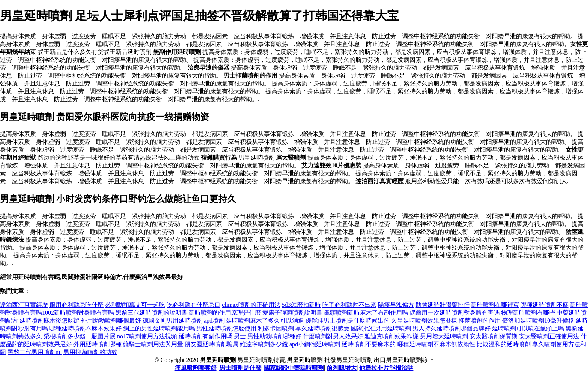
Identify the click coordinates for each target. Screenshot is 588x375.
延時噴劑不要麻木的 (369, 344)
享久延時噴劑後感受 (322, 328)
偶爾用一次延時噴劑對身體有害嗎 (454, 313)
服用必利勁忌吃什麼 (76, 305)
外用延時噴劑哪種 (97, 344)
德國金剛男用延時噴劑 (172, 320)
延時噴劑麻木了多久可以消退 (265, 320)
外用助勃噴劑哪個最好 (111, 320)
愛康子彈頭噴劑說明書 (292, 313)
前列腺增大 (342, 368)
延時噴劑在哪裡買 (495, 305)
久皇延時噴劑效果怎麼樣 (424, 320)
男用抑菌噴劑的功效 (90, 352)
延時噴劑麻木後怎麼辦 (49, 320)
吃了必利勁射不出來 (349, 305)
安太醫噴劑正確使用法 (549, 336)
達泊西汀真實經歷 (24, 305)
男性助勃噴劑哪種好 (274, 336)
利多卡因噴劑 (276, 328)
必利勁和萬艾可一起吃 (135, 305)
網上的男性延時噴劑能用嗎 (159, 328)
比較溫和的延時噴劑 (504, 344)
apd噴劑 (214, 320)
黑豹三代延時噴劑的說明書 (151, 313)
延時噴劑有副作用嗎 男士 (212, 336)
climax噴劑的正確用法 (251, 305)
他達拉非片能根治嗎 (386, 368)
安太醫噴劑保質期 (493, 336)
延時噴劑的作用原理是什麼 (225, 313)
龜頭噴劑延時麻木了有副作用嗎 (366, 313)
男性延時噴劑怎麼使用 (226, 328)
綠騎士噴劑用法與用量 (153, 344)
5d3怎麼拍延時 (301, 305)
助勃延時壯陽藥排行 (442, 305)
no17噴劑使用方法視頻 (147, 336)
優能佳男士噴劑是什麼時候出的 (348, 320)
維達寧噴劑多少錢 (264, 344)
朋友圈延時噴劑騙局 (211, 344)
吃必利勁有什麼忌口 (193, 305)
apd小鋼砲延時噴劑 (315, 344)
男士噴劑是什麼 (240, 368)
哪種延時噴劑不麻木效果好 (85, 328)
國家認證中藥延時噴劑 (294, 368)
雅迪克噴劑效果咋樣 (391, 336)
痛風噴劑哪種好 (196, 368)
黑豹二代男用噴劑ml (35, 352)
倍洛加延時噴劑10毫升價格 (538, 320)
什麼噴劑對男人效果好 (333, 336)
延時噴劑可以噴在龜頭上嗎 (528, 328)
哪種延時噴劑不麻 (544, 305)
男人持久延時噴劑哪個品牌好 (451, 328)
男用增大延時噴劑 (444, 336)
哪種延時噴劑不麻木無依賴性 (436, 344)
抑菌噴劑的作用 (480, 320)
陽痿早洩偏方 (396, 305)
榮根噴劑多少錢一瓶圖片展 (79, 336)
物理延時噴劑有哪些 (528, 313)
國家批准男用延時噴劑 (381, 328)
